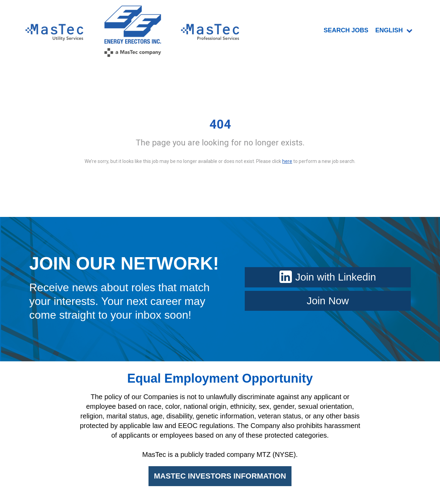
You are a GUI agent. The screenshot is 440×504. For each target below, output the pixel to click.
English (394, 31)
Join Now (328, 301)
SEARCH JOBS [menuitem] (346, 31)
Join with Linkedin (328, 278)
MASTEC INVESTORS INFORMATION (220, 477)
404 (220, 125)
